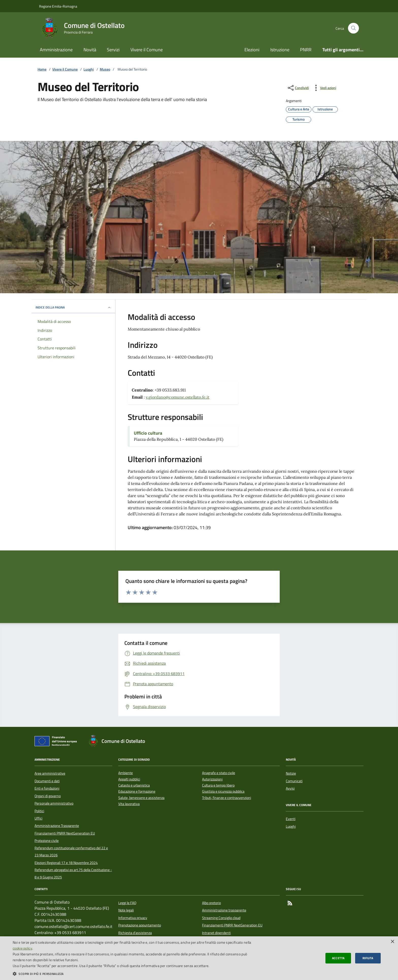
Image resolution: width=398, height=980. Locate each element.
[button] (133, 974)
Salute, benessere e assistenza (141, 798)
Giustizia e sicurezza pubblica (223, 791)
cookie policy (22, 948)
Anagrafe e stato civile (219, 773)
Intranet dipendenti (216, 933)
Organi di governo (48, 796)
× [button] (392, 942)
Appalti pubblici (129, 779)
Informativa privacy (133, 918)
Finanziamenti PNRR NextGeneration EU (65, 833)
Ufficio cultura (148, 433)
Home (42, 69)
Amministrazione (56, 50)
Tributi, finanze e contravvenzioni (227, 798)
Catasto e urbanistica (134, 785)
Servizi (113, 50)
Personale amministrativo (54, 803)
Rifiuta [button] (368, 958)
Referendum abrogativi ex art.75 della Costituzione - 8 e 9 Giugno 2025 (73, 873)
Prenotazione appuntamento (140, 925)
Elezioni (252, 50)
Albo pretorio (211, 903)
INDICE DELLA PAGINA (73, 307)
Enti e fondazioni (47, 788)
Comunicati (294, 781)
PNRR (306, 50)
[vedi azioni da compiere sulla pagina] (324, 88)
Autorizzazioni (212, 779)
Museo (105, 69)
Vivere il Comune (147, 50)
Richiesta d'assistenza (135, 933)
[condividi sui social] (298, 88)
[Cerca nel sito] (353, 28)
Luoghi (89, 69)
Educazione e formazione (137, 791)
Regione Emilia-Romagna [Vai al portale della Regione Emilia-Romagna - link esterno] (58, 6)
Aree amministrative (50, 773)
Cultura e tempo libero (218, 785)
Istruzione (280, 50)
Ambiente (126, 773)
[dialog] (199, 958)
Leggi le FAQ (127, 903)
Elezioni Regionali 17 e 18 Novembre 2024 (66, 863)
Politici (39, 811)
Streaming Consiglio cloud (221, 918)
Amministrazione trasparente (224, 910)
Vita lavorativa (129, 804)
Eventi (291, 819)
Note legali (126, 910)
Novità (90, 50)
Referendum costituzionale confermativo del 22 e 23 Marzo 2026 (71, 852)
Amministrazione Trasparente (57, 826)
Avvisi (290, 788)
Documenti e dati (47, 781)
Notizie (291, 773)
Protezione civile (47, 841)
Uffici (38, 818)
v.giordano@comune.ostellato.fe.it (178, 397)
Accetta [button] (338, 958)
